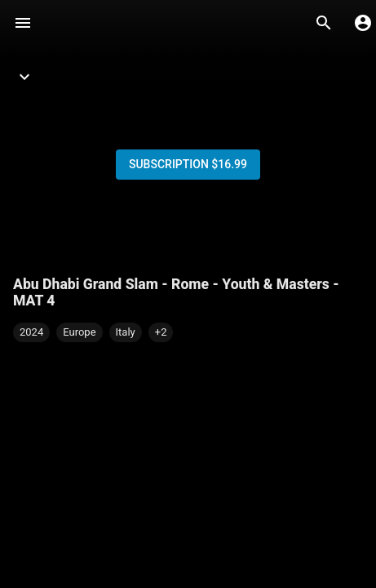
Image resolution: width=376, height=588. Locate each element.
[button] (161, 332)
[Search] (324, 23)
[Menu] (23, 23)
